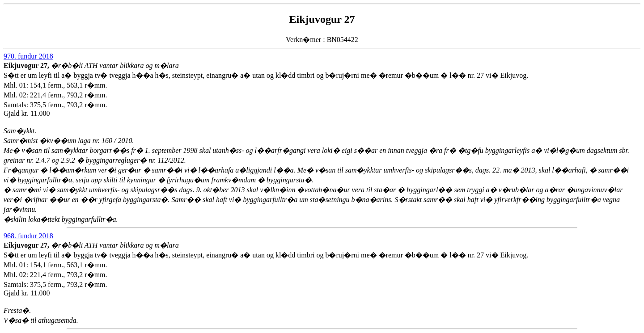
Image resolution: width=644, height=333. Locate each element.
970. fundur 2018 (28, 56)
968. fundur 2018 (28, 236)
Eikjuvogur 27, (27, 65)
